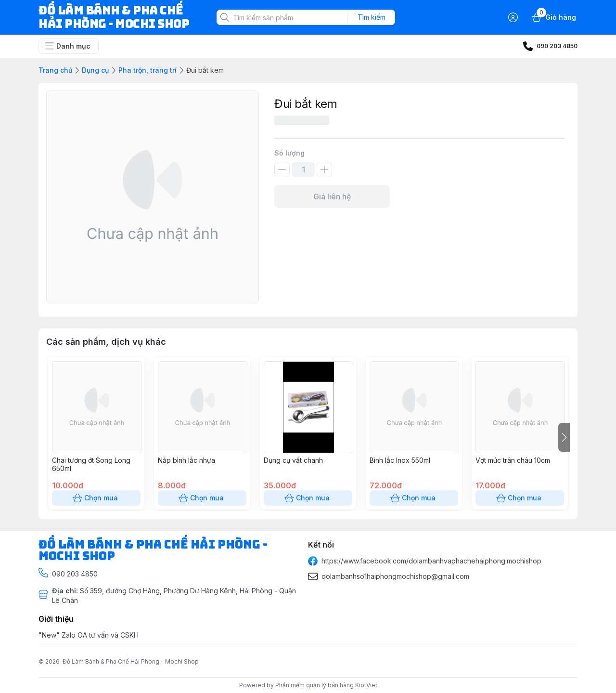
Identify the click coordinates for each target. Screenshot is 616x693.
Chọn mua (96, 498)
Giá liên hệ (332, 196)
